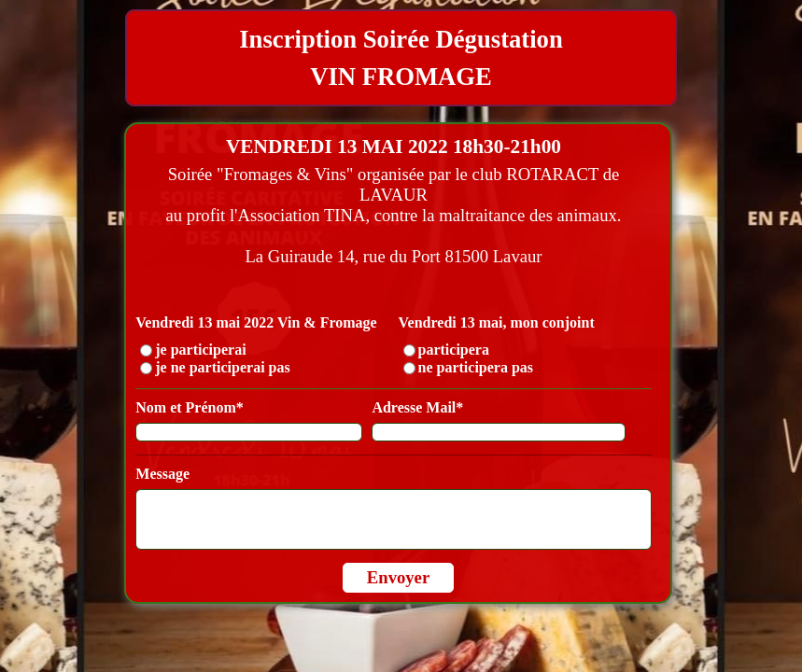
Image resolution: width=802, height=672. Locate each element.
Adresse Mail (417, 407)
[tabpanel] (401, 58)
